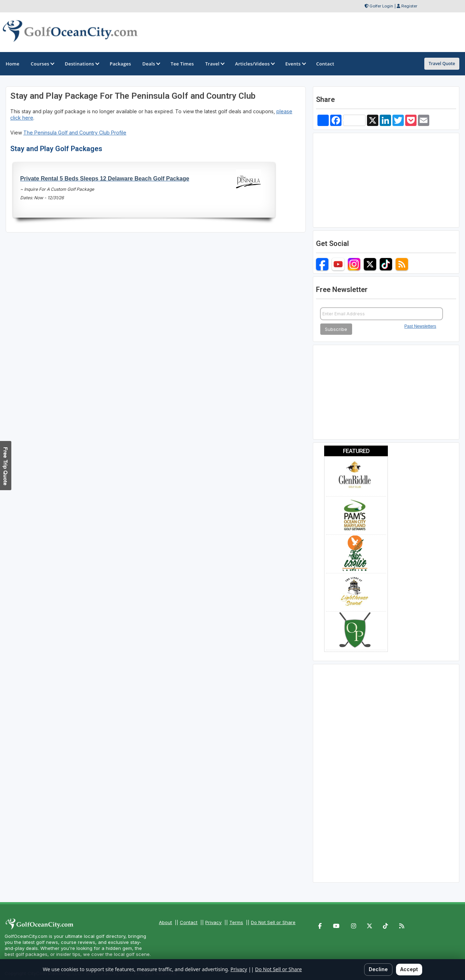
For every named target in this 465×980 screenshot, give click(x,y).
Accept (409, 969)
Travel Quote (442, 64)
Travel (214, 64)
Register (409, 6)
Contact (189, 922)
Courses (42, 64)
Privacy (213, 922)
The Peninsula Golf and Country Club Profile (75, 133)
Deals (151, 64)
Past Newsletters (420, 326)
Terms (236, 922)
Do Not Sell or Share (273, 922)
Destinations (82, 64)
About (165, 922)
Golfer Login (381, 6)
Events (295, 64)
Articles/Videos (254, 64)
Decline (378, 969)
